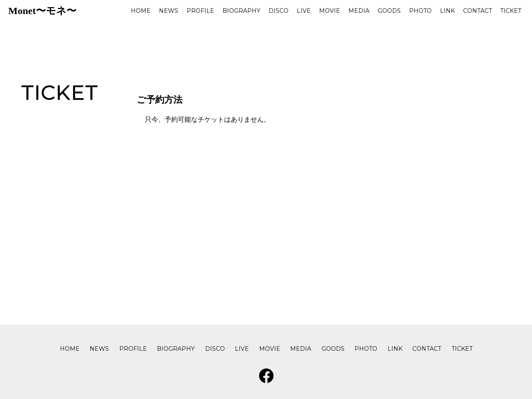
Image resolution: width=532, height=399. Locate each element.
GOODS (389, 11)
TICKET (511, 11)
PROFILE (200, 11)
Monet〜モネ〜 (42, 11)
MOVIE (330, 11)
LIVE (304, 11)
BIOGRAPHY (241, 11)
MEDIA (359, 11)
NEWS (169, 11)
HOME (141, 11)
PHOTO (420, 11)
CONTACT (478, 11)
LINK (447, 11)
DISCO (279, 11)
